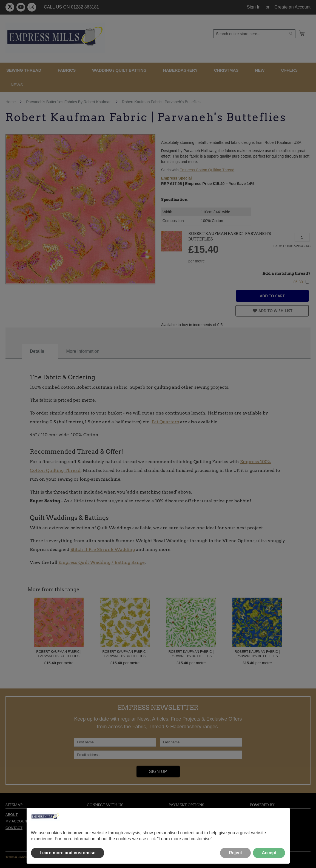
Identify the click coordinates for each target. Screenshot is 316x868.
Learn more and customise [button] (68, 853)
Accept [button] (269, 853)
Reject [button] (235, 853)
